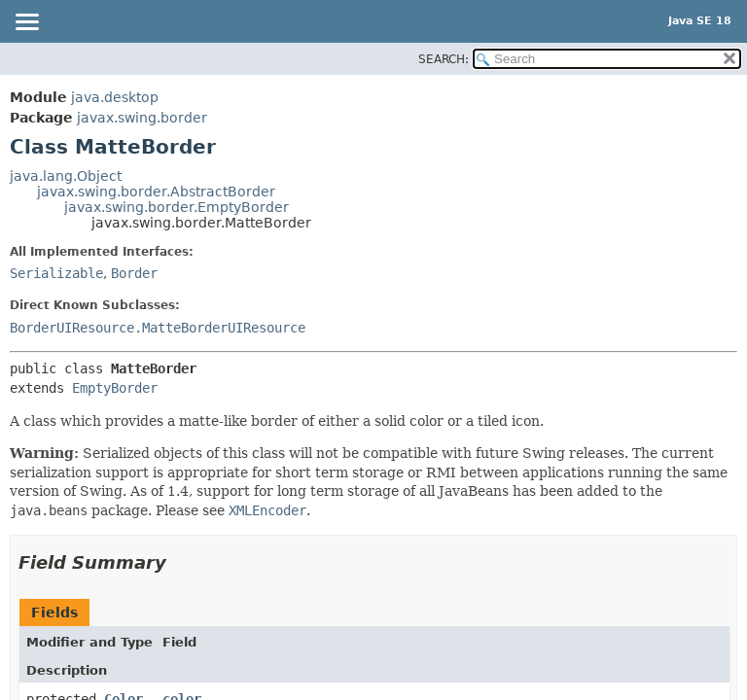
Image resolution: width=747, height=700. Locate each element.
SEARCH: (444, 59)
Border (134, 273)
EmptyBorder (115, 388)
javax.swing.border (142, 118)
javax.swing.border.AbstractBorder (156, 192)
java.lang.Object (66, 176)
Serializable (56, 273)
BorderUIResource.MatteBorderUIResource (158, 328)
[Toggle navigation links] (26, 23)
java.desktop (115, 97)
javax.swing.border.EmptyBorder (177, 207)
